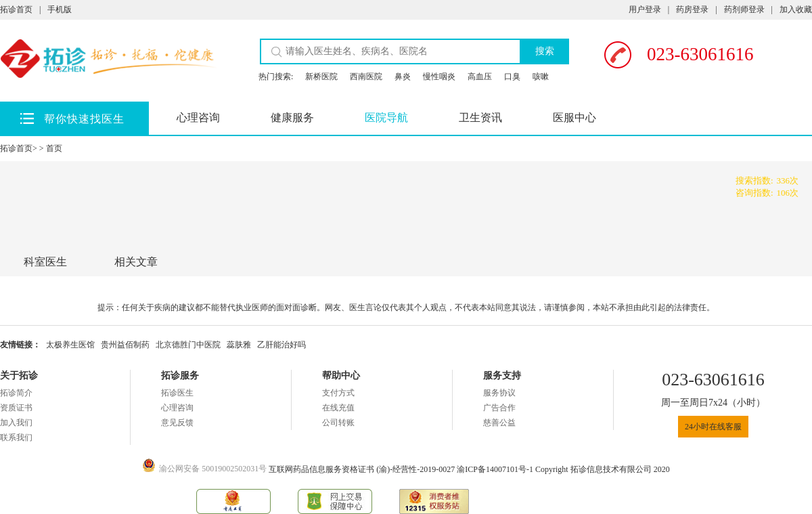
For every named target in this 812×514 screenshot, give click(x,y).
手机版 (60, 9)
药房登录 (692, 9)
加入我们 (16, 423)
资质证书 (16, 408)
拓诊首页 (16, 9)
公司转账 (338, 423)
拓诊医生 (177, 393)
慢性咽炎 (439, 77)
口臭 (512, 77)
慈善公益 (499, 423)
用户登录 (645, 9)
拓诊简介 (16, 393)
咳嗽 (541, 77)
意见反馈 (177, 423)
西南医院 (366, 77)
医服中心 (574, 117)
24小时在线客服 (713, 427)
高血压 (480, 77)
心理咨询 (198, 117)
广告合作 (499, 408)
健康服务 (292, 117)
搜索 (545, 51)
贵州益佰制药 (125, 345)
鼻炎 (403, 77)
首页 (54, 148)
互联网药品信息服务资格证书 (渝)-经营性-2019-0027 (363, 469)
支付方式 (338, 393)
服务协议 (499, 393)
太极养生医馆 (70, 345)
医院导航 (386, 117)
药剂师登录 (744, 9)
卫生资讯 (480, 117)
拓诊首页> (19, 148)
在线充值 (338, 408)
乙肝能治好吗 (281, 345)
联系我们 (16, 437)
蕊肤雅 (239, 345)
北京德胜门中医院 (188, 345)
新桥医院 (321, 77)
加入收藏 (796, 9)
